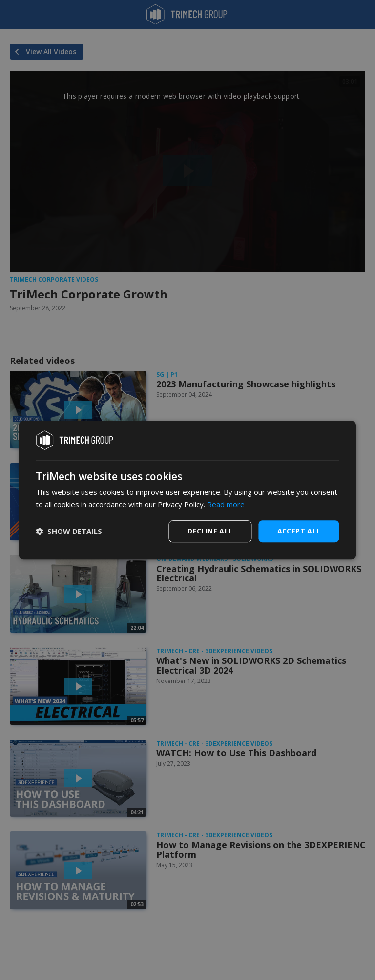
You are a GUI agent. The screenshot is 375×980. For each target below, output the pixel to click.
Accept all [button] (299, 531)
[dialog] (187, 490)
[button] (69, 531)
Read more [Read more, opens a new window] (226, 504)
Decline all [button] (210, 531)
